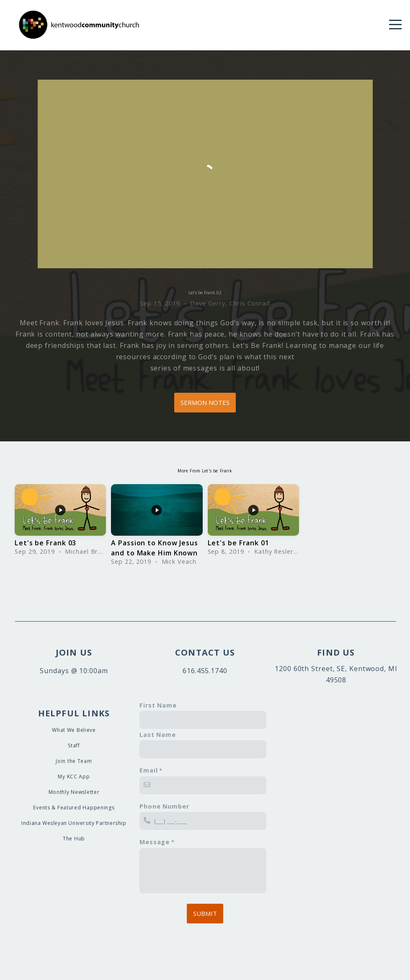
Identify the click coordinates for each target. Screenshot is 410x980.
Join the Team (74, 761)
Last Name (158, 735)
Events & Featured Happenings (74, 808)
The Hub (74, 839)
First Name (158, 705)
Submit (205, 913)
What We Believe (74, 730)
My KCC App (74, 776)
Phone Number (164, 806)
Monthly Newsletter (74, 792)
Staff (74, 745)
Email (149, 770)
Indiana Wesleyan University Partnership (74, 823)
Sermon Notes (205, 402)
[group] (60, 522)
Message (155, 842)
